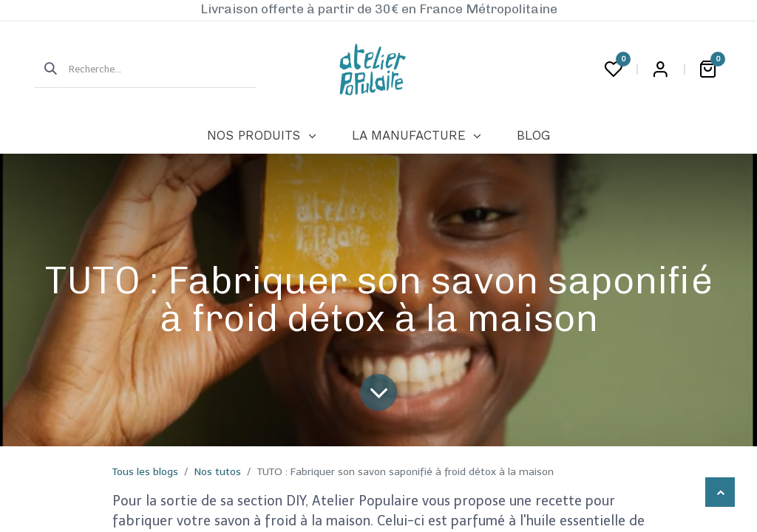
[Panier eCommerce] (707, 69)
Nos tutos (218, 472)
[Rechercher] (46, 69)
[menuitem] (261, 136)
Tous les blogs (145, 472)
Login (660, 69)
